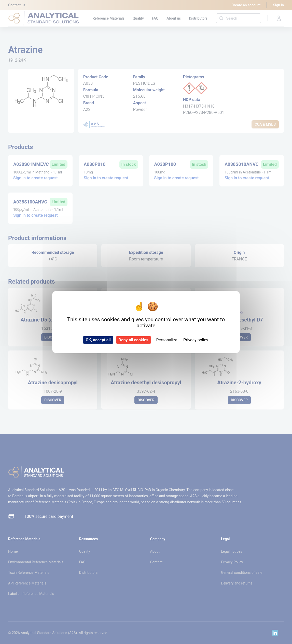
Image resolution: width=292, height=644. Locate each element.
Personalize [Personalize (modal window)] (167, 340)
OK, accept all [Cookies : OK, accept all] (98, 340)
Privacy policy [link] (196, 340)
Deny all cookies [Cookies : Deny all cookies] (134, 340)
